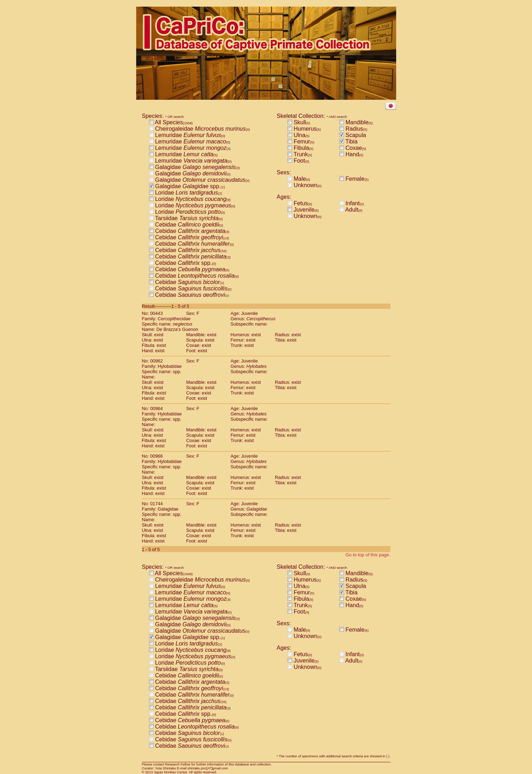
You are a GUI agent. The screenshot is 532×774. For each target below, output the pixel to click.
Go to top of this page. (368, 555)
